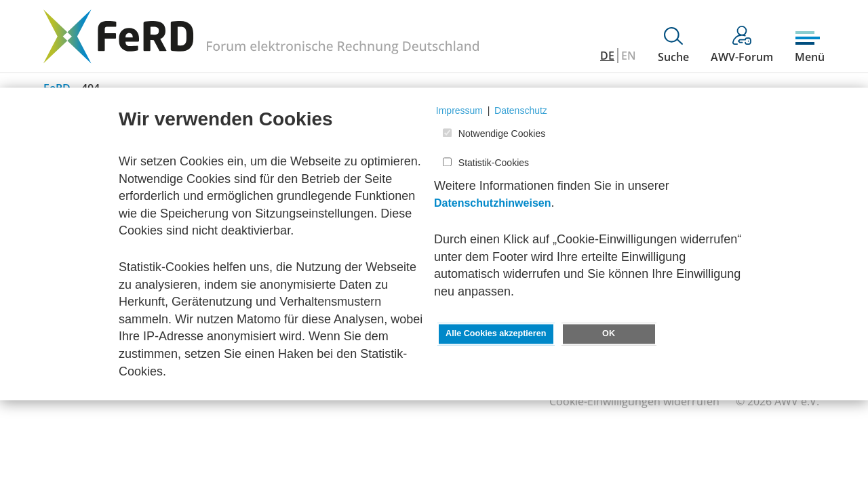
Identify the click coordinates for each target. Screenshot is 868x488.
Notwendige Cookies (502, 134)
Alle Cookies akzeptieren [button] (496, 334)
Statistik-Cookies (494, 163)
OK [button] (609, 334)
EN (629, 56)
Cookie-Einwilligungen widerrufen (634, 401)
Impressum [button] (459, 110)
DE (607, 56)
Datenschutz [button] (521, 110)
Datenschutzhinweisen (492, 204)
